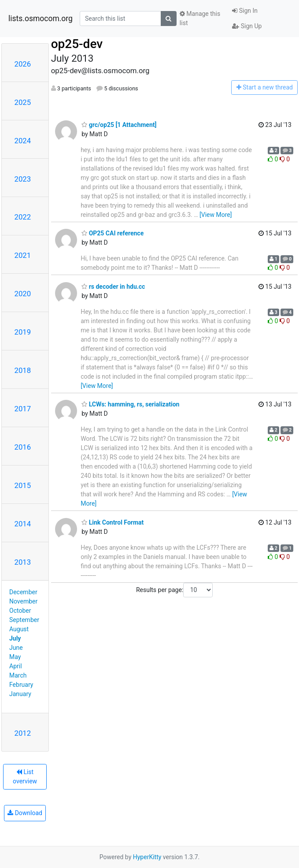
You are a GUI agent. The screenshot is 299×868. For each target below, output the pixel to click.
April (16, 666)
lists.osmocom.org (41, 19)
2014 (23, 524)
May (15, 657)
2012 (23, 733)
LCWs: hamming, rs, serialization (130, 404)
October (20, 611)
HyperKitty (147, 857)
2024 (23, 141)
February (21, 685)
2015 (23, 485)
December (23, 592)
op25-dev (77, 44)
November (23, 601)
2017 (23, 409)
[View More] (216, 215)
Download (25, 813)
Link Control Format (113, 522)
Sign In (245, 11)
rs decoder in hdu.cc (113, 287)
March (18, 675)
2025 (23, 102)
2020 (23, 294)
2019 (23, 332)
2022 (23, 217)
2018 (23, 370)
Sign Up (247, 26)
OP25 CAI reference (113, 233)
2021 (23, 255)
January (20, 694)
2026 (23, 64)
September (24, 620)
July (15, 638)
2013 (23, 562)
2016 (23, 447)
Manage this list (200, 18)
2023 (23, 179)
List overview (25, 777)
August (19, 629)
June (16, 648)
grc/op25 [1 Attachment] (119, 125)
